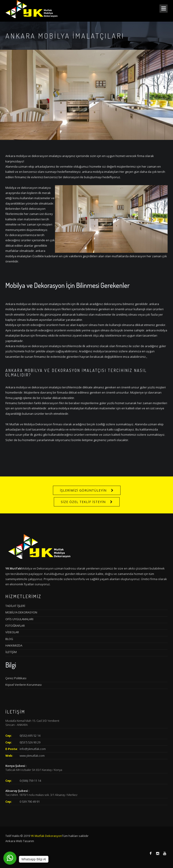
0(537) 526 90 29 (30, 742)
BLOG (9, 639)
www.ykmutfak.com (32, 756)
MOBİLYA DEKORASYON (21, 612)
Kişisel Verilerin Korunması (24, 685)
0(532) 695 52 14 (30, 736)
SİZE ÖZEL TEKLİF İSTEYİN (83, 502)
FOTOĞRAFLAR (15, 626)
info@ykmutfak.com (33, 749)
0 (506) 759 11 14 (30, 781)
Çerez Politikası (16, 678)
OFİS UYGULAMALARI (19, 619)
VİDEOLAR (12, 632)
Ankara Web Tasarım (20, 841)
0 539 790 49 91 (30, 802)
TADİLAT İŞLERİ (15, 606)
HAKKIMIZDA (14, 645)
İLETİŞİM (11, 652)
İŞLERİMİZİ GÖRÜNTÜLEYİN (83, 490)
